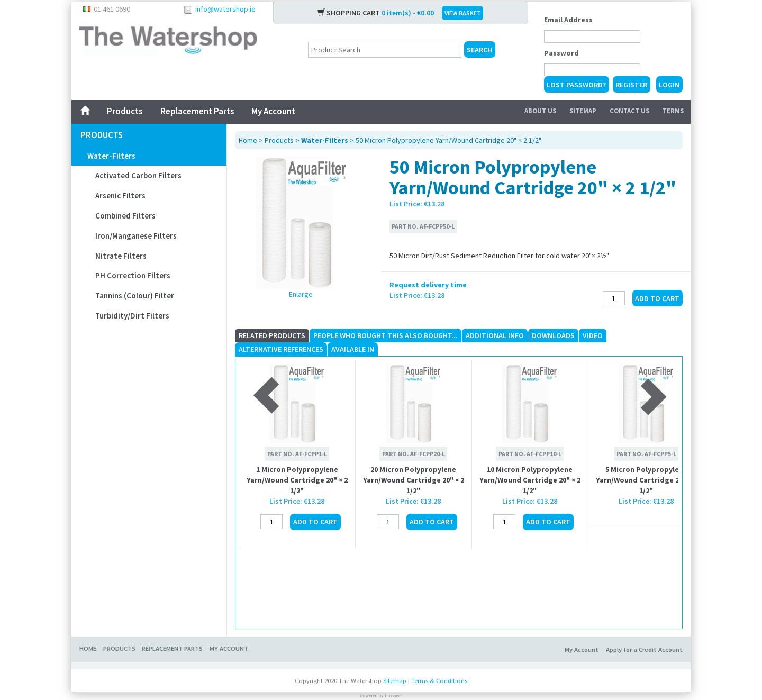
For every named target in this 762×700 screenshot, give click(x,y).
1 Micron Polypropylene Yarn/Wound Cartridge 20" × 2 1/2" (297, 480)
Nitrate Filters (121, 256)
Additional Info (495, 335)
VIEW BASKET (463, 13)
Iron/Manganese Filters (136, 236)
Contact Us (629, 111)
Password (561, 53)
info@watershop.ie (225, 9)
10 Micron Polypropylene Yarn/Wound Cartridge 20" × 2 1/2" (530, 480)
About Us (540, 111)
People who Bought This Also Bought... (385, 335)
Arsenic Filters (120, 196)
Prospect (393, 696)
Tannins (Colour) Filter (135, 296)
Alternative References (281, 349)
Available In (353, 349)
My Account (273, 111)
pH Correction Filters (133, 275)
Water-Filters (111, 156)
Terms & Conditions (439, 681)
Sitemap (583, 111)
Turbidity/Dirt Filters (132, 316)
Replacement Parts (197, 111)
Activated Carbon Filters (138, 175)
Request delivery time (428, 285)
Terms (673, 111)
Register (631, 85)
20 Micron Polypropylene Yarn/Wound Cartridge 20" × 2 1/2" (414, 480)
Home (248, 140)
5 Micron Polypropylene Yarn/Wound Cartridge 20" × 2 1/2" (646, 480)
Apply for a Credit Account (644, 649)
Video (593, 335)
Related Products (272, 335)
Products (125, 111)
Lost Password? (576, 85)
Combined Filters (125, 216)
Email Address (568, 20)
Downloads (553, 335)
